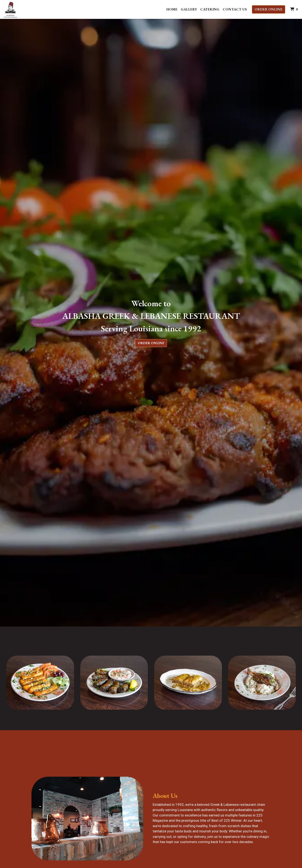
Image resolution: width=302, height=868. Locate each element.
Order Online (269, 9)
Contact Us (235, 9)
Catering (210, 9)
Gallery (189, 9)
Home (172, 9)
